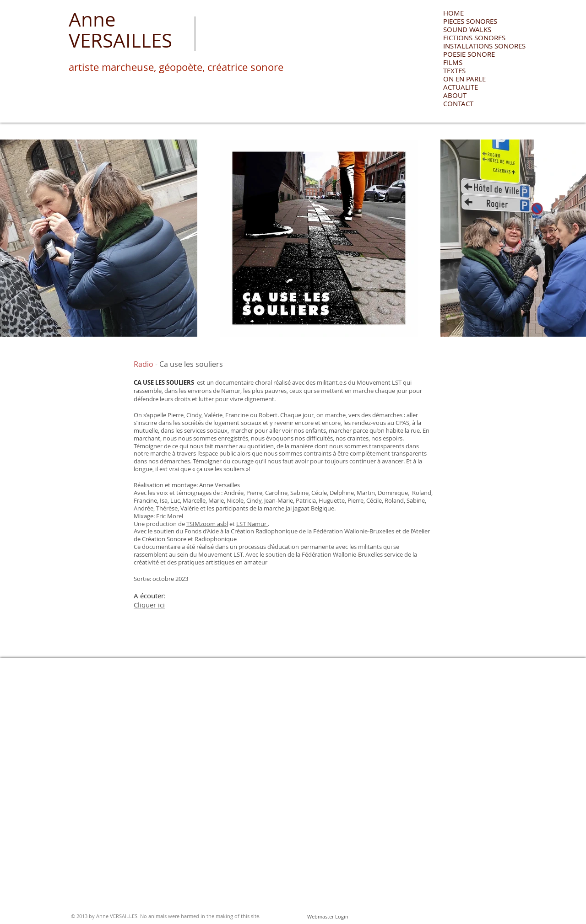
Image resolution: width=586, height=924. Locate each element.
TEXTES (454, 70)
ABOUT (455, 95)
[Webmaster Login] (328, 917)
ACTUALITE (461, 87)
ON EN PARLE (464, 79)
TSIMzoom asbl (207, 524)
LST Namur (252, 524)
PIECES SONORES (470, 21)
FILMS (453, 62)
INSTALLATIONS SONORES (475, 46)
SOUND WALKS (467, 29)
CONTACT (458, 103)
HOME (453, 13)
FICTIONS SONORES (474, 38)
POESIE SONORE (469, 54)
